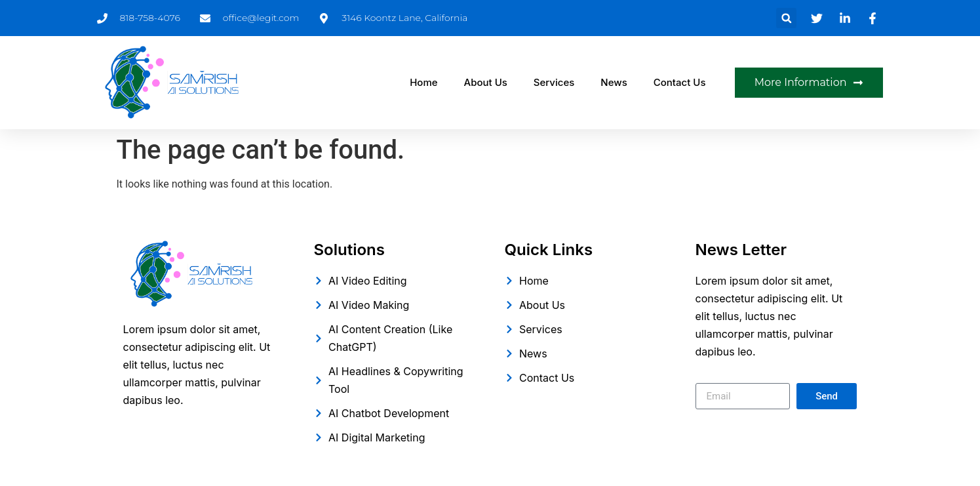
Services (554, 82)
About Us (486, 82)
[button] (786, 18)
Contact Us (680, 82)
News (614, 82)
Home (423, 82)
